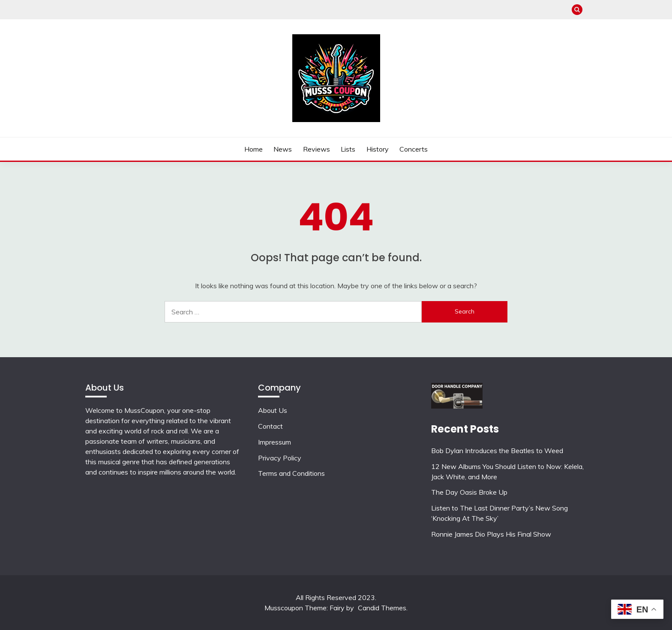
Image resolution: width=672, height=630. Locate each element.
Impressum (274, 442)
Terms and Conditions (291, 473)
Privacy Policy (280, 458)
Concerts (414, 149)
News (283, 149)
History (378, 149)
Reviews (316, 149)
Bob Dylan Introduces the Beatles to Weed (497, 451)
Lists (348, 149)
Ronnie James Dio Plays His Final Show (491, 534)
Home (253, 149)
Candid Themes (382, 608)
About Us (273, 410)
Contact (270, 426)
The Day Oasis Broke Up (469, 492)
